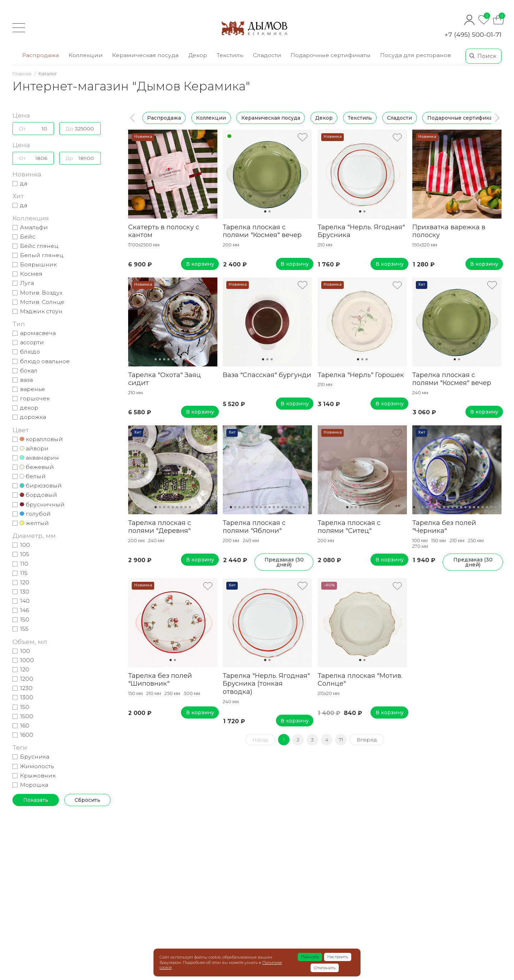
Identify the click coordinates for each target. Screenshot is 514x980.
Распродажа (164, 118)
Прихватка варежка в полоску (449, 231)
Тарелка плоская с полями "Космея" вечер (262, 231)
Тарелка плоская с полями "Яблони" (254, 527)
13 (282, 507)
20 (495, 507)
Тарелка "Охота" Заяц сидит (165, 379)
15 (291, 507)
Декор (324, 118)
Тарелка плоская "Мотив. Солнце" (360, 680)
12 (278, 507)
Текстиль (360, 118)
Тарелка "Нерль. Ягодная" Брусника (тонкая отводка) (266, 684)
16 (295, 507)
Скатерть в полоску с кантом (164, 231)
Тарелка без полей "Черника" (444, 527)
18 (304, 507)
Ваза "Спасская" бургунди (267, 375)
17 (299, 507)
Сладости (399, 118)
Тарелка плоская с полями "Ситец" (349, 527)
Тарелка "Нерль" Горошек (361, 375)
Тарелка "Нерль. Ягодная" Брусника (361, 231)
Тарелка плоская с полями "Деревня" (160, 527)
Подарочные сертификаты (463, 118)
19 (491, 507)
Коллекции (211, 118)
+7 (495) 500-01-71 (473, 34)
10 (190, 359)
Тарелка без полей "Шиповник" (160, 680)
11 (194, 359)
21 (500, 507)
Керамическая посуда (271, 118)
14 (287, 507)
